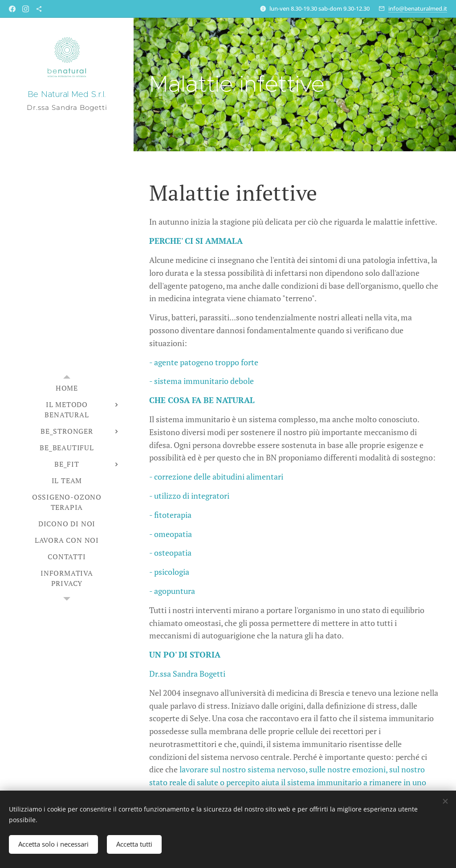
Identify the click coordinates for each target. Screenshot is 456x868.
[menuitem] (67, 388)
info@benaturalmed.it (418, 8)
